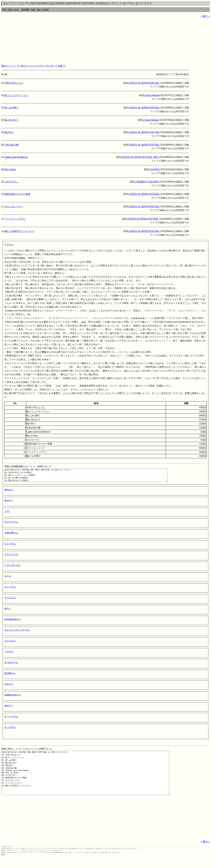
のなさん (9, 687)
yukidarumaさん (13, 697)
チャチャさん (11, 525)
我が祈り (9, 132)
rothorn (3, 866)
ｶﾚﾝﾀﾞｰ (17, 10)
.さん (7, 514)
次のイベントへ (30, 66)
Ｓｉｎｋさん (11, 719)
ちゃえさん (10, 643)
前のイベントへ (10, 66)
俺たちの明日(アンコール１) (19, 231)
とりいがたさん (12, 568)
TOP (4, 10)
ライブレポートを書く (53, 66)
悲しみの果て (11, 108)
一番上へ (205, 853)
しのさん (9, 654)
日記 (39, 10)
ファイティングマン (15, 219)
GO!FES (155, 169)
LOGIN (45, 10)
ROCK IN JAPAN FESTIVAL (145, 83)
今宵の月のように (14, 83)
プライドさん (11, 557)
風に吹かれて (11, 120)
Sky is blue (10, 169)
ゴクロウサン (11, 182)
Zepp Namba (153, 95)
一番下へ (205, 16)
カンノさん (10, 589)
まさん (8, 579)
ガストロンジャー (14, 207)
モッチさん (10, 730)
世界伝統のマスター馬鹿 (17, 194)
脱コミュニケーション (16, 95)
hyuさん (8, 503)
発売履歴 (25, 10)
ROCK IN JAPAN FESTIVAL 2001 (141, 157)
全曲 (33, 10)
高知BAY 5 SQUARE (148, 182)
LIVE (10, 10)
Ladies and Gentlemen (16, 157)
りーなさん (10, 600)
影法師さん (10, 676)
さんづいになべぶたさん (17, 633)
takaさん (9, 492)
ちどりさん (10, 546)
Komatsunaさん (13, 622)
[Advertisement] (89, 41)
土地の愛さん (11, 535)
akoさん (8, 708)
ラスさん (9, 244)
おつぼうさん (11, 665)
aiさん (7, 611)
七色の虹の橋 (11, 145)
